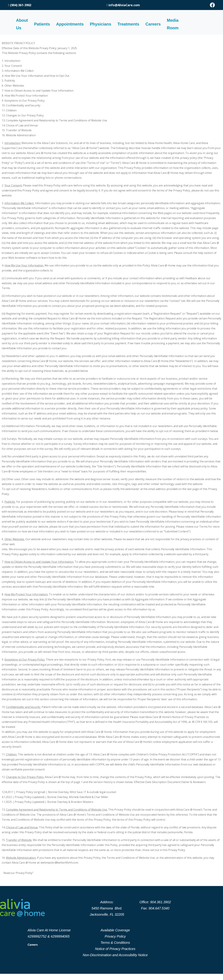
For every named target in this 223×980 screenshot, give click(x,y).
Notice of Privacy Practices (115, 949)
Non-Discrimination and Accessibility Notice (115, 955)
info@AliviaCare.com (124, 5)
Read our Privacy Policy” (18, 873)
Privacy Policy (115, 936)
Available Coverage (115, 930)
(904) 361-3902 (20, 5)
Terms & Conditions (115, 943)
